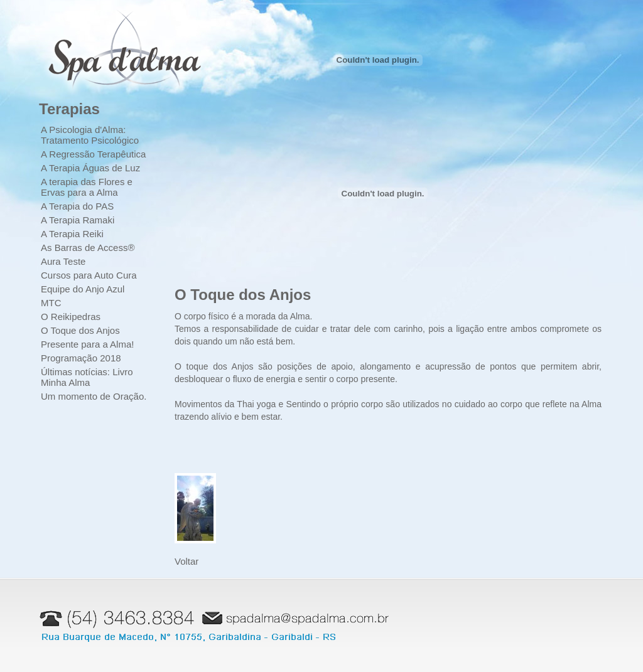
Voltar (186, 561)
